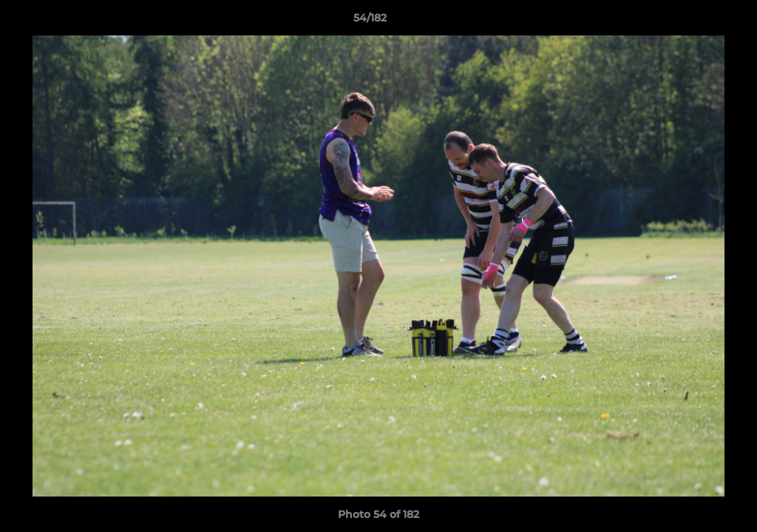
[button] (695, 21)
